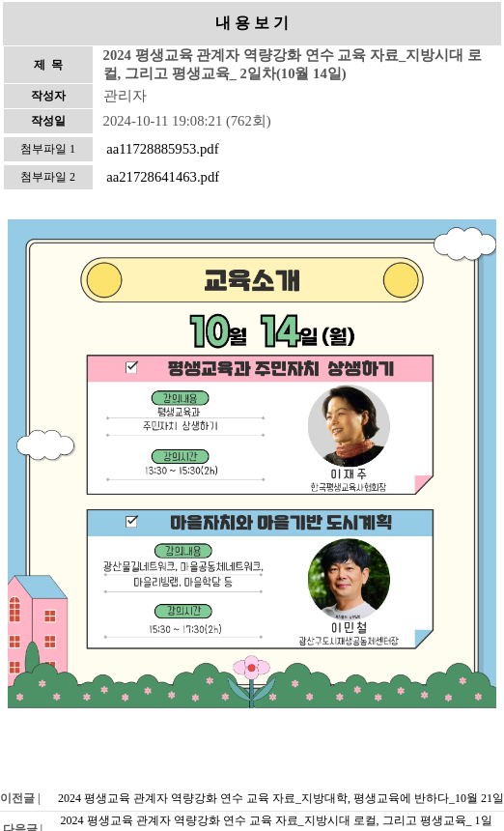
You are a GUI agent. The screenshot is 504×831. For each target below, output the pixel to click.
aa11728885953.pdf (162, 149)
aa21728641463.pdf (163, 177)
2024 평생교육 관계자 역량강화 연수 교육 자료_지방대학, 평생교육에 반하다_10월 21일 (281, 798)
